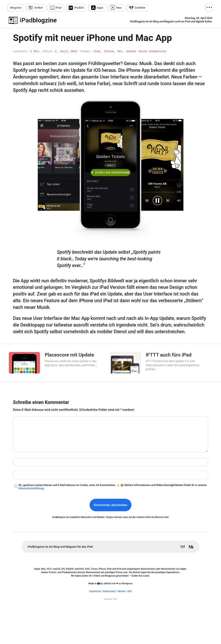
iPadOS (79, 8)
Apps (100, 8)
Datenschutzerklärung (31, 488)
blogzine (38, 20)
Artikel (39, 8)
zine (16, 8)
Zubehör (140, 8)
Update (131, 51)
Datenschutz (109, 591)
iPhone (109, 51)
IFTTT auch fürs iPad (169, 355)
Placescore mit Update (69, 355)
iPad (59, 8)
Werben (122, 591)
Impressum (95, 591)
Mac (119, 8)
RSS (130, 591)
